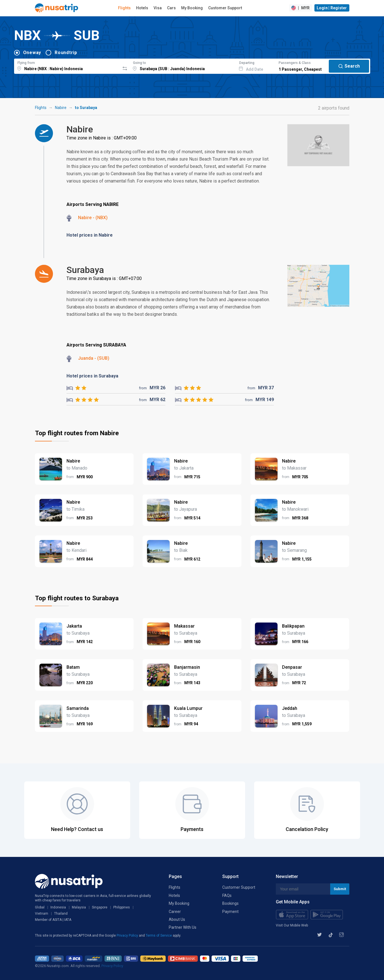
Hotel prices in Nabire (90, 235)
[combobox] (67, 65)
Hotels (142, 8)
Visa (158, 8)
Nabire (61, 108)
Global (40, 907)
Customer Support (225, 8)
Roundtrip (66, 53)
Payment (230, 912)
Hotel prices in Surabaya (92, 376)
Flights (124, 8)
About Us (177, 919)
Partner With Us (183, 927)
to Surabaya (86, 108)
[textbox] (67, 65)
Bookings (230, 903)
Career (175, 912)
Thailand (61, 914)
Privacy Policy (128, 935)
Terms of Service (159, 935)
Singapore (100, 907)
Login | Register (332, 8)
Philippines (122, 907)
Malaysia (79, 907)
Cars (171, 8)
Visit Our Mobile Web (292, 925)
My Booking (192, 8)
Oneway (32, 53)
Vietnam (42, 914)
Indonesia (58, 907)
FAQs (227, 895)
